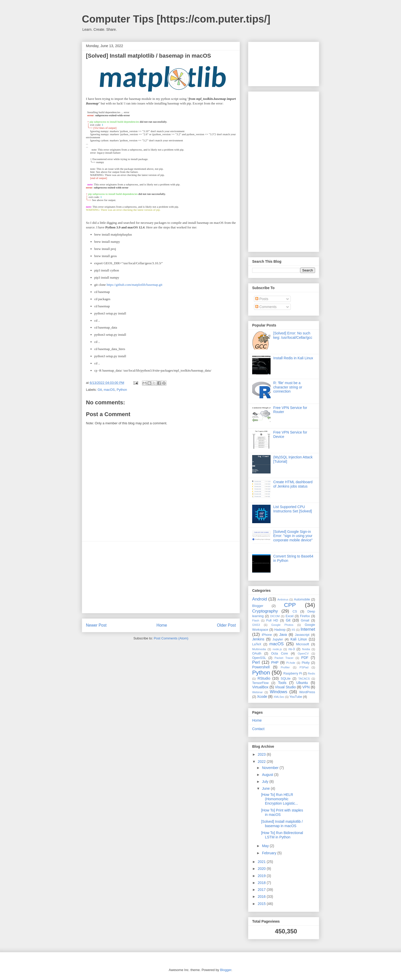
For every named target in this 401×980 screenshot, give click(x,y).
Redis (311, 673)
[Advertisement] (161, 577)
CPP (290, 605)
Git (100, 390)
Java (283, 635)
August (268, 775)
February (270, 853)
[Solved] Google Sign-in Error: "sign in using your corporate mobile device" (293, 536)
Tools (282, 683)
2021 (262, 862)
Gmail (305, 620)
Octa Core (279, 654)
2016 (262, 897)
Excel (290, 616)
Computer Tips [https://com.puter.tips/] (176, 19)
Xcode (262, 697)
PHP (275, 662)
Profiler (285, 667)
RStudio (264, 678)
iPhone (267, 635)
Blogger (258, 606)
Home (162, 625)
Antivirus (283, 599)
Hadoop (280, 630)
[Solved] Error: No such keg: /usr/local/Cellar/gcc (293, 335)
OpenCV (303, 654)
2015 (262, 904)
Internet (308, 629)
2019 (262, 876)
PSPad (304, 667)
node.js (277, 649)
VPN (306, 687)
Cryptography (265, 611)
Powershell (261, 667)
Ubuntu (302, 683)
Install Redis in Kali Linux (293, 358)
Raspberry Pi (293, 673)
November (271, 768)
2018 (262, 883)
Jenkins (258, 639)
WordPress (307, 692)
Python (122, 390)
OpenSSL (259, 658)
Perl (256, 662)
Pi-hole (291, 663)
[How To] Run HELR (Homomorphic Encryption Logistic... (280, 799)
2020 (262, 869)
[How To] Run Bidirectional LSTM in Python (282, 835)
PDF (305, 658)
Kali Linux (299, 639)
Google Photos (282, 625)
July (266, 782)
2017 (262, 890)
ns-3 (292, 649)
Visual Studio (285, 687)
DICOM (275, 616)
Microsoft (302, 644)
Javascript (302, 635)
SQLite (286, 679)
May (266, 846)
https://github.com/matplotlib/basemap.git (135, 285)
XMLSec (279, 697)
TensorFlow (260, 683)
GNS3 (256, 625)
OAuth (257, 654)
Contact (258, 729)
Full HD (272, 620)
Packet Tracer (284, 658)
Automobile (302, 599)
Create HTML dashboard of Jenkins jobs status (293, 484)
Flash (256, 620)
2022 (262, 762)
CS (295, 612)
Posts (262, 299)
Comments (266, 307)
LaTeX (257, 644)
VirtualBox (260, 687)
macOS (109, 390)
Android (260, 599)
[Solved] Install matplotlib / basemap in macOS (282, 824)
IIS (293, 630)
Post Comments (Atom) (171, 638)
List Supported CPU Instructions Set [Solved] (293, 509)
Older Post (226, 625)
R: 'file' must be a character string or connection (288, 387)
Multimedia (259, 649)
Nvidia (306, 649)
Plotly (306, 663)
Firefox (305, 616)
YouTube (296, 697)
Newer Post (96, 625)
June (266, 788)
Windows (279, 692)
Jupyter (278, 639)
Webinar (257, 692)
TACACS (304, 679)
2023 (262, 754)
